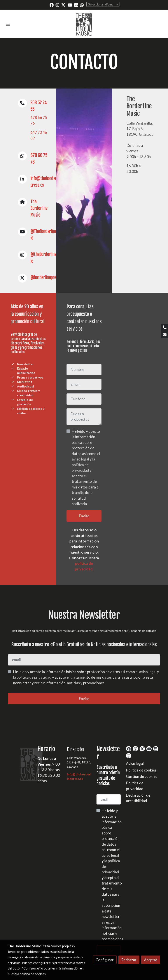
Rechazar (129, 960)
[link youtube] (70, 5)
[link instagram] (57, 5)
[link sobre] (20, 764)
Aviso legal (135, 764)
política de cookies (33, 974)
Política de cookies (141, 770)
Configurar (105, 960)
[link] (84, 24)
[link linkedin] (76, 5)
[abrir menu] (8, 24)
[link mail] (164, 335)
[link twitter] (63, 5)
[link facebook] (52, 5)
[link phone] (164, 327)
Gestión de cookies (142, 776)
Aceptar (151, 960)
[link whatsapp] (82, 5)
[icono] (22, 103)
